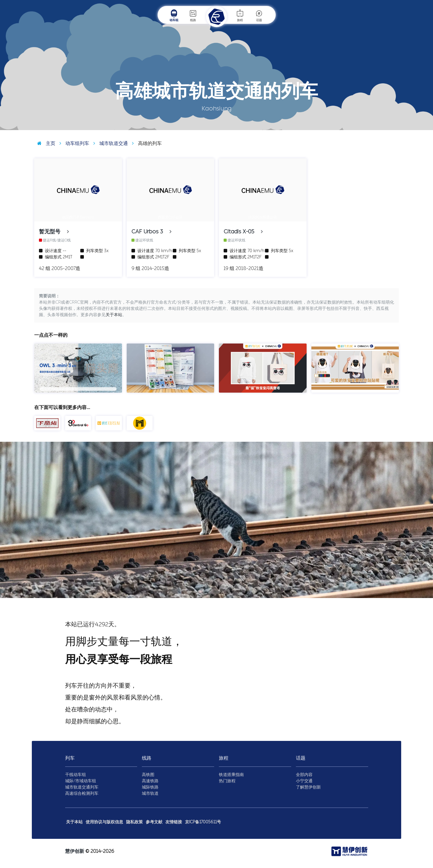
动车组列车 (73, 143)
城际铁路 (150, 787)
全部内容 (304, 775)
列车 (70, 758)
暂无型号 (53, 232)
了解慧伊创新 (308, 787)
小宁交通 (304, 781)
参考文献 (154, 822)
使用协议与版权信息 (104, 822)
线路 (193, 15)
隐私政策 (134, 822)
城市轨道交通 (109, 143)
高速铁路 (150, 781)
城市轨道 (150, 793)
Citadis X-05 (242, 232)
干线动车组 (76, 775)
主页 (45, 143)
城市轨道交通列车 (82, 787)
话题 (259, 15)
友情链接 (174, 822)
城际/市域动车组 (81, 781)
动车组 (174, 15)
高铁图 (148, 775)
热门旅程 (227, 781)
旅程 (240, 15)
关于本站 (114, 315)
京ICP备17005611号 (203, 822)
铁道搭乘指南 (231, 775)
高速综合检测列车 (82, 793)
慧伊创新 (75, 851)
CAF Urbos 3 (150, 232)
